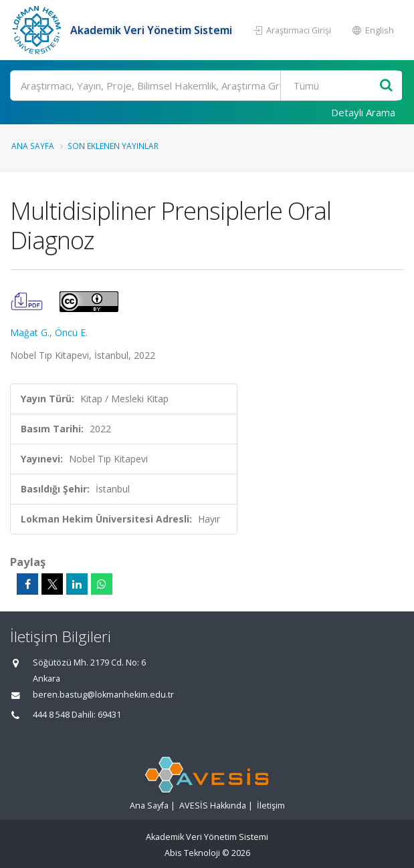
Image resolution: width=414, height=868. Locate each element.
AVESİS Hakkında (213, 806)
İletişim (271, 806)
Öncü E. (71, 332)
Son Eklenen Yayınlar (113, 146)
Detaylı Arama (363, 112)
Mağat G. (30, 332)
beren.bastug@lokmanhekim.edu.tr (103, 695)
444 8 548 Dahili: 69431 (77, 715)
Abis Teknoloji (192, 853)
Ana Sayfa (33, 146)
